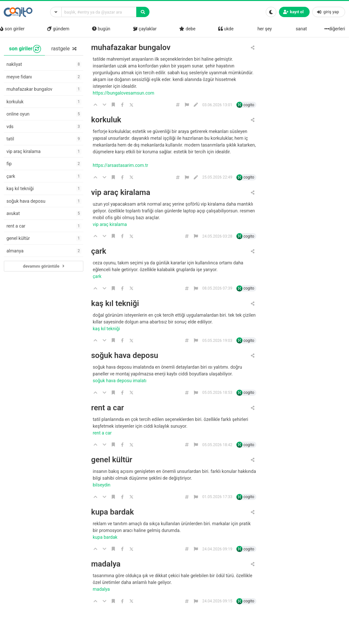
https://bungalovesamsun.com (124, 93)
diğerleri (335, 29)
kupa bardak (112, 512)
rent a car (108, 408)
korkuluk (106, 120)
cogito (249, 105)
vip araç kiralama (121, 193)
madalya (106, 564)
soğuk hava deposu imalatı (120, 381)
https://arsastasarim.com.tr (121, 165)
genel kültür (112, 460)
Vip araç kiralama (110, 224)
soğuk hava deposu (125, 356)
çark (99, 251)
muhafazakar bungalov (131, 48)
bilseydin (102, 485)
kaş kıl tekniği (115, 304)
